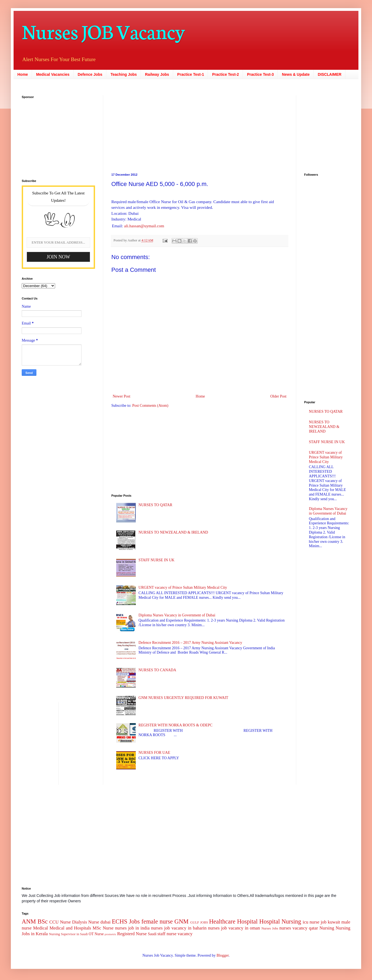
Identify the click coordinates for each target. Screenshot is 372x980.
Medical (41, 928)
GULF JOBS (199, 922)
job (324, 922)
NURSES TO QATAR (155, 505)
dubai (105, 922)
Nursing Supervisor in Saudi (68, 934)
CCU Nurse (60, 922)
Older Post (279, 396)
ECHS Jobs (126, 921)
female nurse (157, 921)
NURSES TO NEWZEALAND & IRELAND (173, 532)
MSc (97, 928)
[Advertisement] (148, 129)
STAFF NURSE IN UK (156, 560)
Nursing (327, 928)
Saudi (152, 934)
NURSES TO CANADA (157, 670)
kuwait (334, 922)
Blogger (223, 955)
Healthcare (222, 921)
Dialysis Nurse (86, 922)
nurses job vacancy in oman (234, 928)
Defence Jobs (90, 74)
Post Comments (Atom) (150, 406)
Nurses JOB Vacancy (103, 31)
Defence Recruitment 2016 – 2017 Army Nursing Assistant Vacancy (190, 643)
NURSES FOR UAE (154, 753)
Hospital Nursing (280, 921)
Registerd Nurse (132, 934)
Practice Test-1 (191, 74)
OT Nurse (96, 934)
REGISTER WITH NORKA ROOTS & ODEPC (175, 725)
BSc (42, 921)
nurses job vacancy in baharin (179, 928)
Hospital (247, 921)
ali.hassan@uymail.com (144, 226)
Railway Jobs (157, 74)
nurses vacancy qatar (299, 928)
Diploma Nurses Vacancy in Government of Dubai (177, 615)
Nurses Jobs (270, 928)
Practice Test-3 (261, 74)
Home (23, 74)
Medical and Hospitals (70, 928)
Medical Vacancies (53, 74)
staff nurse (167, 934)
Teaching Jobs (124, 74)
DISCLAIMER (330, 74)
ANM (29, 921)
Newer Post (122, 396)
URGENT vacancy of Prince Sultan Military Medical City (183, 587)
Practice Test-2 (226, 74)
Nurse (108, 928)
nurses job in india (132, 928)
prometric (111, 934)
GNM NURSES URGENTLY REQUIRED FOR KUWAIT (183, 698)
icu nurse (311, 922)
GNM (181, 921)
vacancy (185, 934)
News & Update (296, 74)
